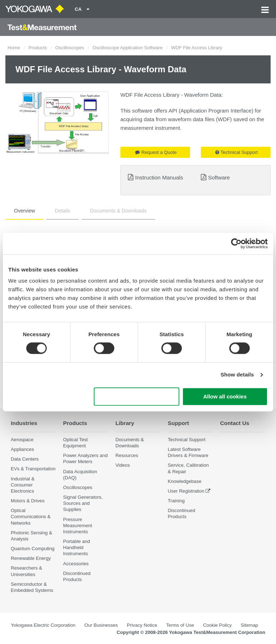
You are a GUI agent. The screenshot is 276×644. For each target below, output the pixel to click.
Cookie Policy (217, 625)
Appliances (22, 449)
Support (178, 423)
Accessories (76, 564)
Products (38, 48)
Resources (127, 455)
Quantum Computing (33, 549)
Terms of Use (180, 625)
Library (125, 423)
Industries (24, 423)
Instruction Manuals (159, 177)
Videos (123, 465)
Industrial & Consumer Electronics (23, 485)
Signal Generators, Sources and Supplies (83, 503)
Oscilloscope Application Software (127, 48)
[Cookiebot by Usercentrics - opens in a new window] (236, 243)
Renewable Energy (31, 558)
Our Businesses (101, 625)
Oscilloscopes (70, 48)
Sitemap (249, 625)
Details (63, 211)
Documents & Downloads (118, 211)
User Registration (186, 491)
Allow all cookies (225, 396)
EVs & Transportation (33, 469)
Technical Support (236, 152)
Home (14, 48)
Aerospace (22, 440)
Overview (24, 211)
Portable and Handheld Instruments (77, 547)
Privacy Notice (142, 625)
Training (176, 501)
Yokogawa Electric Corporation (43, 625)
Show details (237, 375)
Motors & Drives (28, 501)
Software (219, 177)
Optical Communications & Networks (31, 517)
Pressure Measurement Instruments (78, 526)
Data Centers (25, 459)
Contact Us (234, 423)
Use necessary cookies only (137, 396)
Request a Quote (156, 152)
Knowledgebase (185, 481)
